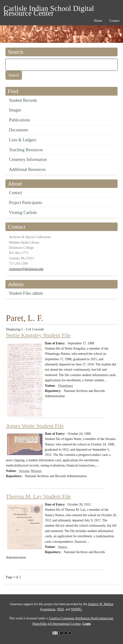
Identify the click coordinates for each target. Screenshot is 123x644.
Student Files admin (26, 293)
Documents (19, 130)
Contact (16, 193)
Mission (36, 471)
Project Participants (25, 203)
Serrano (24, 471)
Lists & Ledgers (23, 140)
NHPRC (77, 609)
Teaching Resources (26, 150)
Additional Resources (27, 169)
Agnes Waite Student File (35, 426)
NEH (60, 609)
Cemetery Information (28, 160)
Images (15, 110)
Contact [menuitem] (114, 21)
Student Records (23, 100)
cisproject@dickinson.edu (26, 269)
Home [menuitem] (98, 21)
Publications (19, 120)
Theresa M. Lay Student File (38, 496)
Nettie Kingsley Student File (38, 335)
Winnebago (65, 386)
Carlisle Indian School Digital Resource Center (49, 9)
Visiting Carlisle (23, 213)
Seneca (63, 547)
